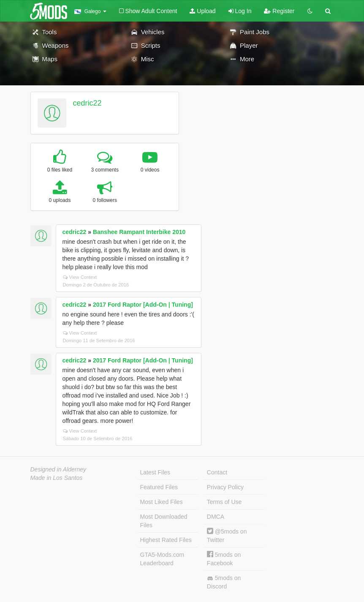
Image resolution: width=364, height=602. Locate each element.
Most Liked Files (162, 502)
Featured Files (159, 487)
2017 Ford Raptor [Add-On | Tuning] (143, 305)
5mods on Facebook (224, 559)
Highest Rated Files (166, 540)
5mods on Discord (224, 582)
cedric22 (87, 103)
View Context (80, 277)
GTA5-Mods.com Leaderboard (162, 559)
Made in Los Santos (57, 478)
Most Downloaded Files (164, 521)
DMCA (216, 517)
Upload (202, 11)
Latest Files (155, 472)
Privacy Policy (225, 487)
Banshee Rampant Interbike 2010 (139, 232)
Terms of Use (224, 502)
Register (279, 11)
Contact (217, 472)
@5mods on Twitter (227, 535)
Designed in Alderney (58, 469)
